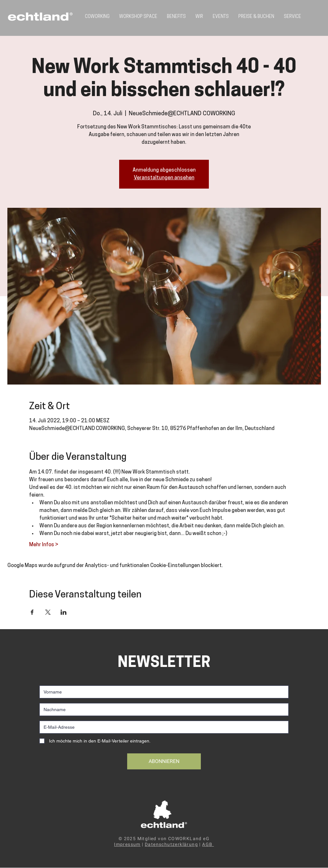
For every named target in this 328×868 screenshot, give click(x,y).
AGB (208, 844)
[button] (292, 17)
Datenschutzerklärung (171, 844)
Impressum (127, 844)
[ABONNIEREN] (164, 761)
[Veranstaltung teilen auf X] (48, 612)
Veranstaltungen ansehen (164, 178)
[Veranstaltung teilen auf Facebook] (32, 612)
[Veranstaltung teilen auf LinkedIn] (64, 612)
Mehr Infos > (44, 545)
